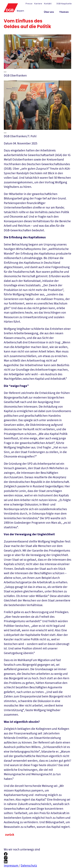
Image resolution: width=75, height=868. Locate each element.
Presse (29, 4)
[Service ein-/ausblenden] (64, 18)
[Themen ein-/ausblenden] (64, 13)
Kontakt (48, 4)
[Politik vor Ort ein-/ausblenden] (47, 18)
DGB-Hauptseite (64, 4)
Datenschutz (29, 866)
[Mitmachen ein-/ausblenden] (62, 24)
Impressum (11, 866)
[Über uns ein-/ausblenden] (49, 13)
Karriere (38, 4)
